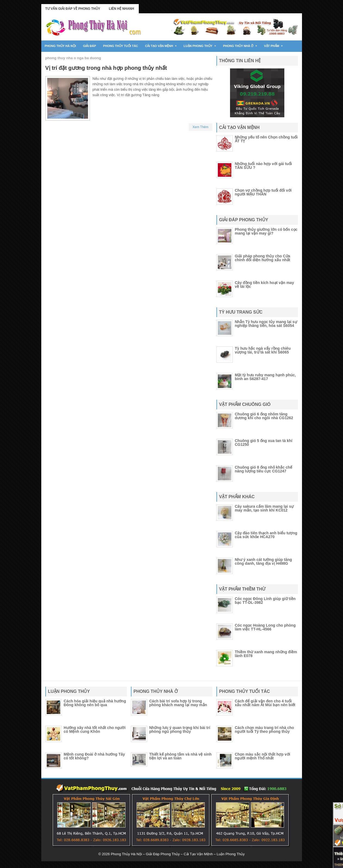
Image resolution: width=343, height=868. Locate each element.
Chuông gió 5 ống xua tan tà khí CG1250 (264, 443)
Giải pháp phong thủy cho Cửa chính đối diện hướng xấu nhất (263, 258)
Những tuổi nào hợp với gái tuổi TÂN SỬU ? (263, 166)
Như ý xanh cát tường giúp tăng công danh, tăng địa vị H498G (264, 561)
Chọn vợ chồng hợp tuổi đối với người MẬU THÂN (263, 192)
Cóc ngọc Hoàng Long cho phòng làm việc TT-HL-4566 (265, 627)
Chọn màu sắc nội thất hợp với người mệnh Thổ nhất (263, 756)
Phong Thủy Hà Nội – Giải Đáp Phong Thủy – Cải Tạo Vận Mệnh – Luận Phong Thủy (178, 854)
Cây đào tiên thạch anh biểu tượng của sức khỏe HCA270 (266, 535)
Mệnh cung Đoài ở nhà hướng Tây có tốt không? (95, 756)
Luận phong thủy (202, 44)
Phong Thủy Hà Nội (60, 46)
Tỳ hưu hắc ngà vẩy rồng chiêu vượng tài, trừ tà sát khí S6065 (263, 350)
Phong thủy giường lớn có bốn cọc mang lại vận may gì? (266, 231)
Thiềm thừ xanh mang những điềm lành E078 (266, 654)
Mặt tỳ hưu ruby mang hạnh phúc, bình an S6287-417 (265, 377)
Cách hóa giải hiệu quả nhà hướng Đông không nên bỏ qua (95, 703)
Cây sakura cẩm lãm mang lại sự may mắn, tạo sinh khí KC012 (264, 508)
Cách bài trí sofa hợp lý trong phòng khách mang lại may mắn (178, 703)
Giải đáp (90, 46)
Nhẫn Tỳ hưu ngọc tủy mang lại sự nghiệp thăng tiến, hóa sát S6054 (266, 324)
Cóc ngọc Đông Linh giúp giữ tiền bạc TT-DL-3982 (265, 601)
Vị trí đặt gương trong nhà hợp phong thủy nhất (106, 68)
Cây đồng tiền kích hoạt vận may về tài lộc (265, 285)
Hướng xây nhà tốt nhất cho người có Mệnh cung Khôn (95, 730)
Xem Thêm (200, 127)
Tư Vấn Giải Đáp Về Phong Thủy (73, 9)
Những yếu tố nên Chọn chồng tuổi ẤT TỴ (266, 139)
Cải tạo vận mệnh (163, 44)
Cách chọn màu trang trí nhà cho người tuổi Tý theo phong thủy (265, 730)
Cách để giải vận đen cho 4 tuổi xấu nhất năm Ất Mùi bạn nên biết (265, 703)
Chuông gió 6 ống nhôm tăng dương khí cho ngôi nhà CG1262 (264, 416)
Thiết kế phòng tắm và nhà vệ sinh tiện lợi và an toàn (181, 756)
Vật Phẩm (275, 44)
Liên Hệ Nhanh (122, 9)
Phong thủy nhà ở (242, 44)
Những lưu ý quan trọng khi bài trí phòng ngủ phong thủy (180, 730)
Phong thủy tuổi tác (121, 46)
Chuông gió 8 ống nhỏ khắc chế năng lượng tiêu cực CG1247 (264, 469)
